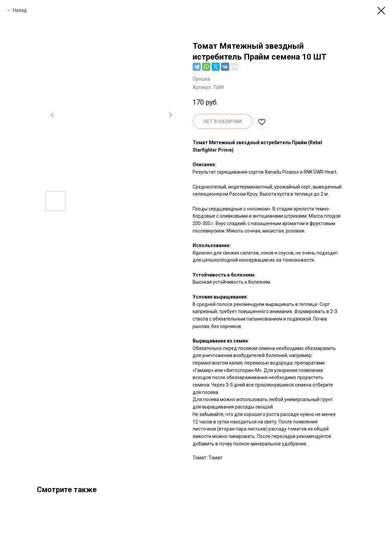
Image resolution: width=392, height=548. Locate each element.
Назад (20, 10)
